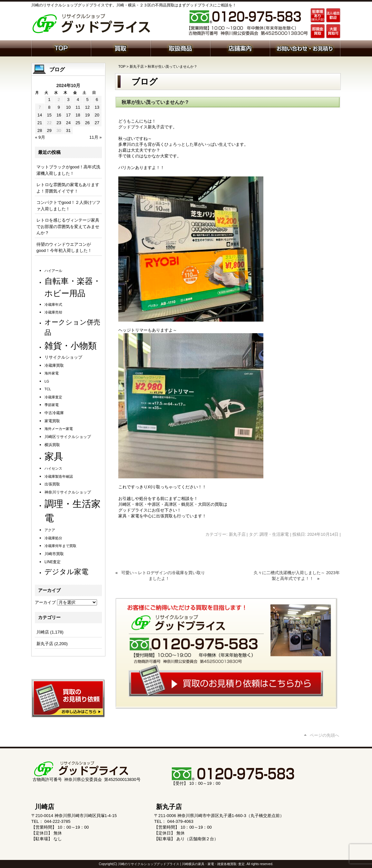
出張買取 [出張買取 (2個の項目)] (52, 484)
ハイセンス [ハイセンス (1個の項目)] (53, 468)
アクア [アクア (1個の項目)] (50, 530)
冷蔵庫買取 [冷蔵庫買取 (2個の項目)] (54, 365)
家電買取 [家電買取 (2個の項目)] (52, 421)
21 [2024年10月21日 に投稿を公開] (40, 123)
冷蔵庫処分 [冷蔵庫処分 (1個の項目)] (53, 538)
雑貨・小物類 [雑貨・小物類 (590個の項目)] (71, 346)
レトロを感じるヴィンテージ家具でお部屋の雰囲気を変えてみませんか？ (68, 226)
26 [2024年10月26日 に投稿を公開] (87, 123)
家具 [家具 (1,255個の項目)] (54, 456)
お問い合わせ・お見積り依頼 (305, 48)
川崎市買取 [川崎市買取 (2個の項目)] (54, 554)
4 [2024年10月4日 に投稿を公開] (78, 100)
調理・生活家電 (274, 534)
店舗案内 (240, 48)
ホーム (61, 48)
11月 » (95, 137)
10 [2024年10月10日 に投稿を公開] (68, 107)
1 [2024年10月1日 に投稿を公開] (49, 100)
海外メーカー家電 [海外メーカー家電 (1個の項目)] (59, 429)
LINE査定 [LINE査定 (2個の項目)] (53, 562)
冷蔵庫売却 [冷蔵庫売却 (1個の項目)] (53, 312)
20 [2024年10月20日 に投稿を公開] (97, 115)
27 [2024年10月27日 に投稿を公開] (97, 123)
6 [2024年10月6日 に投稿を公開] (97, 100)
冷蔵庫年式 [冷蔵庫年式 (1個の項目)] (53, 304)
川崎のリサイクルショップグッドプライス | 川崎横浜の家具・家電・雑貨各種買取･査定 (181, 864)
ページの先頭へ (324, 735)
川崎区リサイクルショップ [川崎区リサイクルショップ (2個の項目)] (68, 437)
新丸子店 (137, 66)
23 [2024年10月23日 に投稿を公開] (59, 123)
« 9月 (40, 137)
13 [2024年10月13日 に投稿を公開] (97, 107)
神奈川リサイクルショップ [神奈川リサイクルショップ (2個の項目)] (68, 492)
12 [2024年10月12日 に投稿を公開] (87, 107)
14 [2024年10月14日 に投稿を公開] (40, 115)
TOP (122, 66)
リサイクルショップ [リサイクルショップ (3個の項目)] (63, 357)
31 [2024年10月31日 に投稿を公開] (68, 130)
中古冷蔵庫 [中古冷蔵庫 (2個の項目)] (54, 413)
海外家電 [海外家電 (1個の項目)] (52, 373)
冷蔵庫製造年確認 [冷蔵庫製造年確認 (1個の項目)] (59, 476)
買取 (121, 48)
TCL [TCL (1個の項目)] (48, 389)
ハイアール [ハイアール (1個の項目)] (53, 271)
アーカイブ (45, 602)
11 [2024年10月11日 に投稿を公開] (78, 107)
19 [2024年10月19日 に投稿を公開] (87, 115)
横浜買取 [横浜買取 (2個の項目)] (52, 445)
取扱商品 (180, 48)
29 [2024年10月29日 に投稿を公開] (49, 130)
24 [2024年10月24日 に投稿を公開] (68, 123)
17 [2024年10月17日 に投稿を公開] (68, 115)
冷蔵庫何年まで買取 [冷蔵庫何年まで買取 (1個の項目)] (60, 546)
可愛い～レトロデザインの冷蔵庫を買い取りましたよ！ (163, 576)
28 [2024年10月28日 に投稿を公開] (40, 130)
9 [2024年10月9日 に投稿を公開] (59, 107)
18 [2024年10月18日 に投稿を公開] (78, 115)
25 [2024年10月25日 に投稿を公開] (78, 123)
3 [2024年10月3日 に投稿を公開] (68, 100)
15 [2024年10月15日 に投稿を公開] (49, 115)
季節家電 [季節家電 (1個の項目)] (52, 405)
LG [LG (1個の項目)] (47, 381)
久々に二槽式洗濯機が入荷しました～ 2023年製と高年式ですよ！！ (297, 576)
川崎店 (43, 632)
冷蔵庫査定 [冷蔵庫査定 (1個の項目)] (53, 397)
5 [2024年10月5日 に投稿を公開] (87, 100)
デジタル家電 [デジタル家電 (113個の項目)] (66, 572)
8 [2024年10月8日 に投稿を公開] (49, 107)
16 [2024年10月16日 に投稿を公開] (59, 115)
